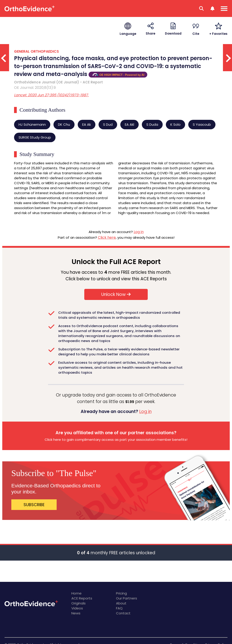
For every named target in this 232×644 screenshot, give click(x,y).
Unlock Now (116, 294)
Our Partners (127, 598)
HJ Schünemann (32, 124)
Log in (139, 232)
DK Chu (64, 124)
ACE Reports (82, 598)
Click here (107, 237)
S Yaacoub (202, 124)
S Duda (152, 124)
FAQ (119, 608)
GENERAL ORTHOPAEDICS (36, 51)
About (121, 603)
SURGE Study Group (35, 137)
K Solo (175, 124)
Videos (77, 608)
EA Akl (129, 124)
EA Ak (87, 124)
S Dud (108, 124)
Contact (123, 613)
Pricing (121, 593)
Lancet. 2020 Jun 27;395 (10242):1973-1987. (51, 95)
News (76, 613)
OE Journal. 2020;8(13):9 (35, 88)
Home (76, 593)
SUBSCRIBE (34, 505)
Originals (79, 603)
